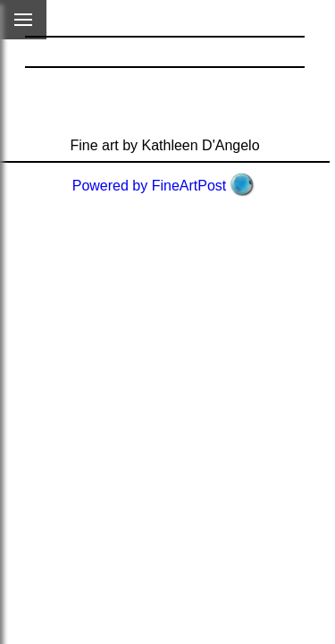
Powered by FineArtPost (150, 186)
